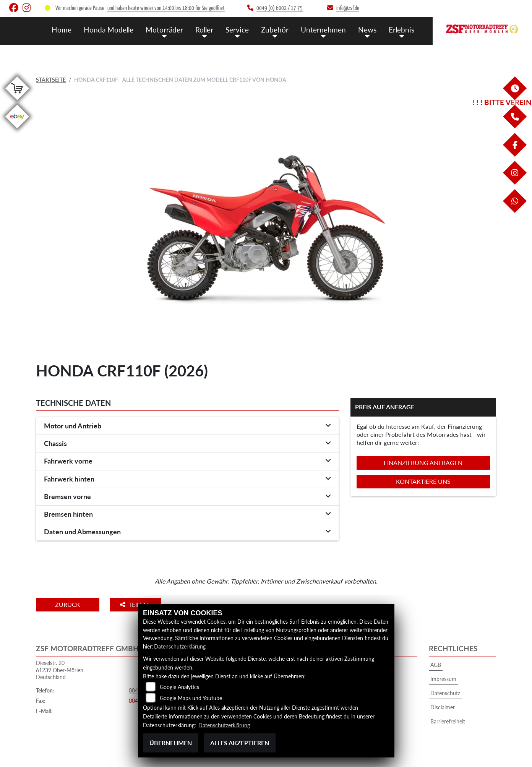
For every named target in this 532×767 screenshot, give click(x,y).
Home (62, 30)
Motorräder (164, 30)
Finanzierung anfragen (423, 463)
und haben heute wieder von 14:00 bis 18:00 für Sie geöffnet (166, 8)
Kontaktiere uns (423, 481)
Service (237, 30)
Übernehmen (171, 743)
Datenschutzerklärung (180, 646)
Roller (204, 30)
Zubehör (275, 30)
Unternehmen (323, 30)
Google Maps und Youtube (191, 698)
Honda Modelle (109, 30)
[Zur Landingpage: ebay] (17, 130)
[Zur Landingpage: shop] (17, 101)
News (367, 30)
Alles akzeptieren (240, 743)
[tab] (187, 426)
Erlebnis (401, 30)
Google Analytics (179, 687)
